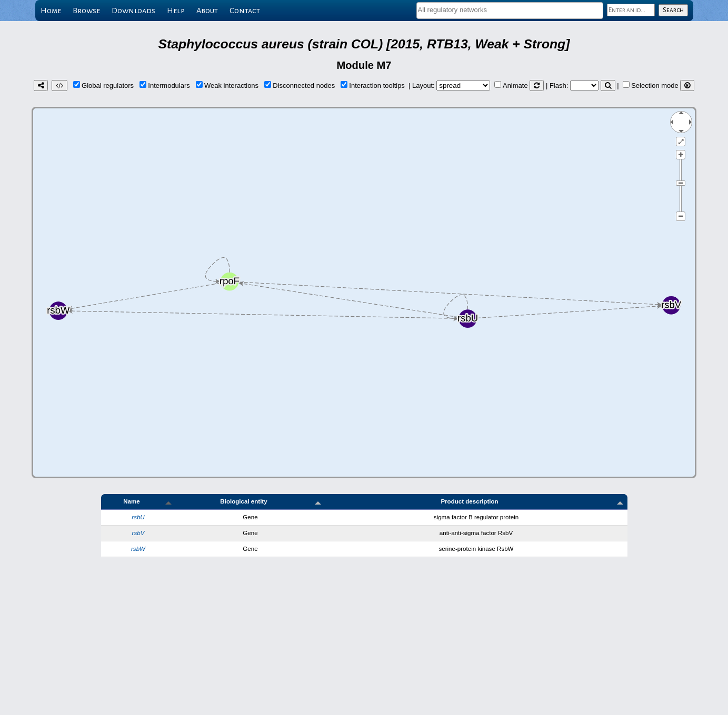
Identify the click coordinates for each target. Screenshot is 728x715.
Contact (245, 11)
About (207, 11)
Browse (86, 11)
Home (51, 11)
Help (176, 11)
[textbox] (510, 10)
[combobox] (510, 11)
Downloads (133, 11)
